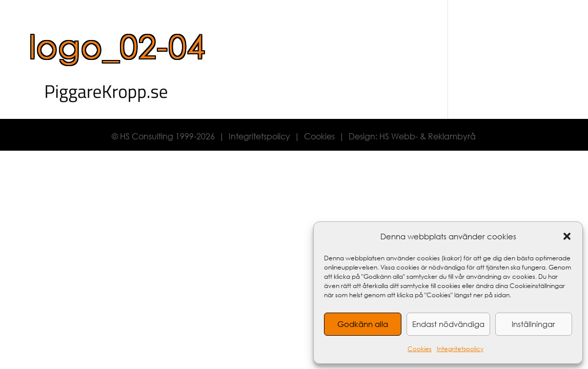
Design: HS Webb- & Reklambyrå (412, 136)
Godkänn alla (363, 324)
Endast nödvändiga (448, 324)
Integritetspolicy (460, 349)
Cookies (420, 349)
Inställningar (533, 324)
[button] (567, 236)
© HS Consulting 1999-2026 (163, 136)
